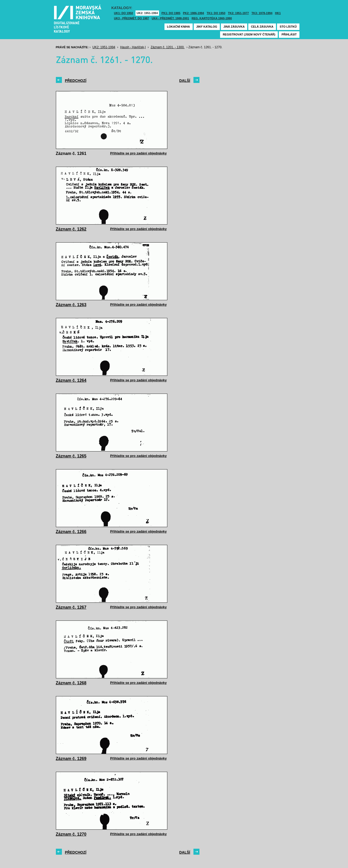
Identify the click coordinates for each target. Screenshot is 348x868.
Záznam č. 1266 (71, 532)
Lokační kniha (179, 27)
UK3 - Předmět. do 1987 (132, 18)
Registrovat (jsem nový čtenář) (249, 34)
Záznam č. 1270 (71, 834)
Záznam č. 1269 (71, 759)
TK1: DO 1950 (216, 13)
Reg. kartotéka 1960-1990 (212, 18)
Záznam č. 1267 (71, 607)
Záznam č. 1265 (71, 456)
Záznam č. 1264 (71, 380)
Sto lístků (288, 27)
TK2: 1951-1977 (238, 13)
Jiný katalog (207, 27)
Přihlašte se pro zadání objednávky (138, 153)
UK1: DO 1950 (124, 13)
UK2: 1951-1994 (147, 13)
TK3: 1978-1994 (262, 13)
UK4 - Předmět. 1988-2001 (170, 18)
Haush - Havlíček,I (133, 47)
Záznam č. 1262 (71, 229)
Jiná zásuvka (234, 27)
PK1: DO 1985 (171, 13)
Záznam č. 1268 (71, 683)
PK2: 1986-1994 (194, 13)
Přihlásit (289, 34)
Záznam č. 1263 (71, 305)
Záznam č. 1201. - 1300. (168, 47)
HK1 (278, 13)
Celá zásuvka (262, 27)
